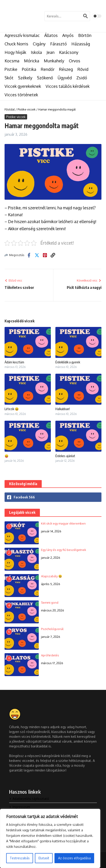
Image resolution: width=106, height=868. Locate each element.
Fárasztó (58, 44)
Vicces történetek (21, 95)
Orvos (75, 61)
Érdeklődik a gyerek (68, 362)
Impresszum (20, 807)
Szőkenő (45, 78)
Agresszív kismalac (22, 35)
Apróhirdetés (50, 655)
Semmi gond (50, 603)
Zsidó (82, 78)
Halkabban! (63, 409)
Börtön (85, 35)
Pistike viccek (27, 109)
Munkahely (54, 61)
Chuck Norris (16, 44)
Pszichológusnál (52, 629)
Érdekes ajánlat (65, 456)
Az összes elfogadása (74, 858)
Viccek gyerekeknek (23, 86)
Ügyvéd (65, 78)
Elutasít (44, 858)
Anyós (68, 35)
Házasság (81, 44)
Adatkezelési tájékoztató (29, 799)
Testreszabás (20, 858)
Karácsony (69, 52)
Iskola (36, 52)
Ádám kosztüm (14, 362)
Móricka (32, 61)
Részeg (66, 69)
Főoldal (10, 109)
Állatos (51, 35)
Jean (50, 52)
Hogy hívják (15, 52)
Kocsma (12, 61)
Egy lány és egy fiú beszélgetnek (64, 550)
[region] (50, 838)
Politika (29, 69)
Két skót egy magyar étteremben (63, 523)
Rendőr (48, 69)
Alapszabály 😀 (52, 576)
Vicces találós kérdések (68, 86)
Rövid (83, 69)
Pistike (11, 69)
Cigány (39, 44)
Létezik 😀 (12, 409)
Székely (25, 78)
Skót (9, 78)
